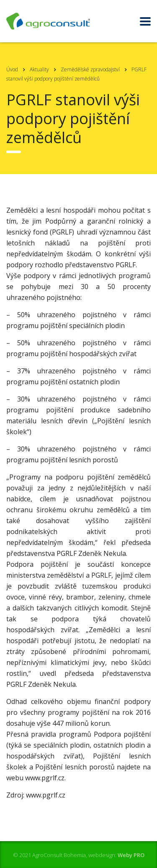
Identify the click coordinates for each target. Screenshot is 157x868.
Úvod (12, 69)
